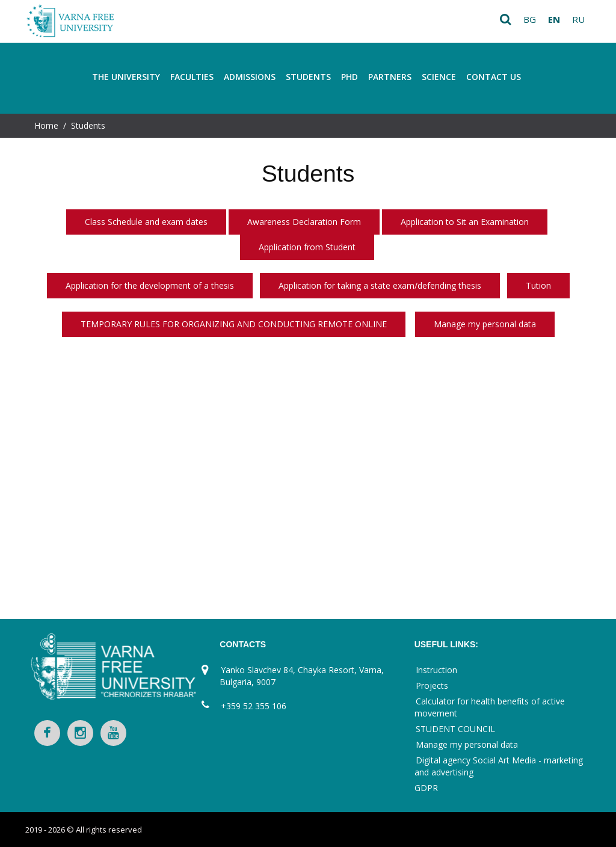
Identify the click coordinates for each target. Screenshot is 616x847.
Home (46, 125)
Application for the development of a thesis (150, 285)
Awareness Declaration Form (304, 222)
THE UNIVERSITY (126, 77)
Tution (538, 285)
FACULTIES (192, 77)
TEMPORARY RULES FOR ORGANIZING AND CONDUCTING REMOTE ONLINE (234, 324)
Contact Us (494, 77)
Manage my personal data (485, 324)
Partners (390, 77)
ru (578, 19)
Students (308, 77)
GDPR (426, 788)
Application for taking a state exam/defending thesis (380, 285)
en (554, 19)
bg (530, 19)
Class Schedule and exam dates (146, 222)
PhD (350, 77)
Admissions (250, 77)
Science (439, 77)
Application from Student (307, 247)
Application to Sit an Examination (465, 222)
